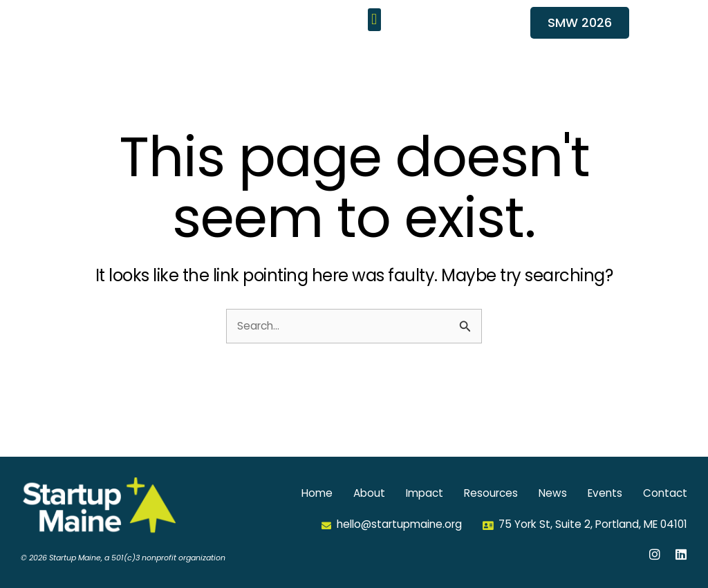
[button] (374, 36)
